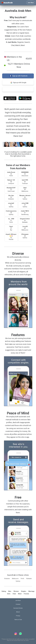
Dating (4, 591)
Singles (24, 591)
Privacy (18, 616)
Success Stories (18, 608)
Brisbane (7, 579)
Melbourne (15, 579)
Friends (26, 594)
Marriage (31, 591)
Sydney (18, 581)
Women (16, 591)
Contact (18, 604)
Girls (9, 594)
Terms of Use (23, 94)
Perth (22, 579)
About (18, 612)
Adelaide (29, 579)
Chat (14, 594)
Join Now (31, 3)
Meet (20, 594)
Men (10, 591)
